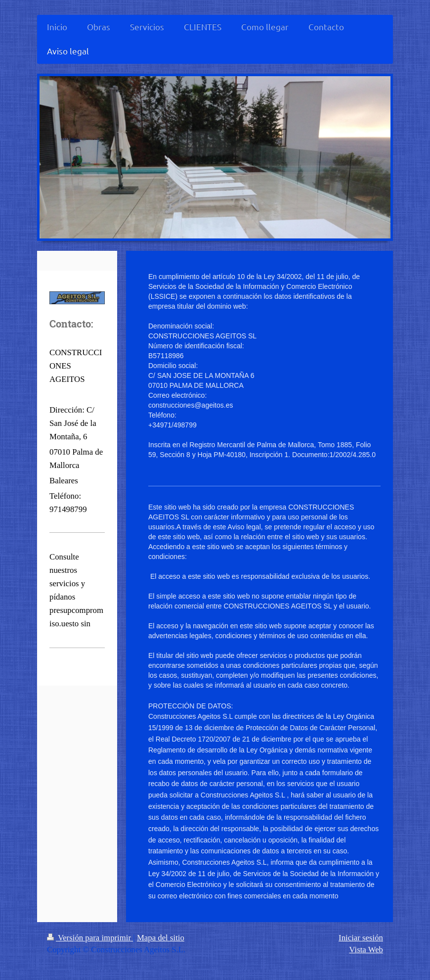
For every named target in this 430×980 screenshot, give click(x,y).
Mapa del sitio (161, 938)
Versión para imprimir (90, 938)
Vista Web (366, 950)
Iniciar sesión (361, 938)
